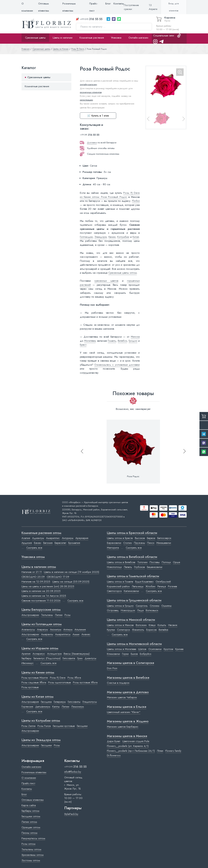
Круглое (168, 649)
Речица (162, 586)
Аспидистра (54, 654)
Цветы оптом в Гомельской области (133, 576)
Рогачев (173, 586)
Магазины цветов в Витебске (128, 678)
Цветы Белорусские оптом (41, 610)
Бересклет (60, 543)
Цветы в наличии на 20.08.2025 (41, 591)
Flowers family (173, 751)
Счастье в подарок (118, 683)
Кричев (179, 649)
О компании (27, 7)
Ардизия (27, 543)
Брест (83, 345)
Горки (125, 654)
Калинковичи (131, 591)
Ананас (86, 634)
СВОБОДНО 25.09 (33, 577)
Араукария (82, 538)
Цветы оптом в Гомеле (120, 582)
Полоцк (166, 562)
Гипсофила (69, 658)
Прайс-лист (94, 7)
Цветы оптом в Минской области (131, 620)
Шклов (142, 649)
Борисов (151, 630)
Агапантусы (28, 630)
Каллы (56, 707)
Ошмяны (166, 606)
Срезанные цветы (35, 38)
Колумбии (123, 237)
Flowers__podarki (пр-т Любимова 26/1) (131, 751)
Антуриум (68, 538)
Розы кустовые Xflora (85, 682)
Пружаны (139, 543)
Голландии (86, 237)
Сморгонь (142, 606)
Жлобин (150, 586)
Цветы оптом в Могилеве (122, 649)
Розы (68, 615)
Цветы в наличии (63, 38)
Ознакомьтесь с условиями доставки (117, 365)
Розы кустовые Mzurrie (35, 678)
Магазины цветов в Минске (127, 736)
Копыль (162, 625)
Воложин (141, 625)
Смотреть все (34, 548)
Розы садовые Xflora (34, 682)
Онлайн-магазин (138, 38)
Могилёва (90, 341)
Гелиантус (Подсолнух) (47, 658)
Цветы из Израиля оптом (40, 649)
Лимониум (78, 707)
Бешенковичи (155, 567)
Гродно (133, 341)
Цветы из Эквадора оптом (41, 740)
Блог (108, 4)
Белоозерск (164, 538)
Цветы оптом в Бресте (120, 538)
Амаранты (47, 634)
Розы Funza (44, 726)
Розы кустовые (30, 687)
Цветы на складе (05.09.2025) (71, 582)
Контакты (119, 4)
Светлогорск (114, 591)
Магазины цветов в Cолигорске (131, 663)
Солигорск (123, 630)
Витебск (122, 341)
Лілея (160, 751)
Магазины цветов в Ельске (127, 707)
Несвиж (173, 625)
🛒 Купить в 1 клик (98, 116)
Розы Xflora (74, 678)
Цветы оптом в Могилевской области (134, 644)
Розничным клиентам (69, 7)
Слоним (155, 606)
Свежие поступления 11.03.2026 (41, 601)
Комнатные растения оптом (41, 533)
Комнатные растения (92, 38)
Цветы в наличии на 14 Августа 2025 (44, 596)
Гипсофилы (74, 702)
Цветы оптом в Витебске (121, 562)
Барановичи (114, 543)
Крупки (111, 630)
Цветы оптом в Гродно (120, 606)
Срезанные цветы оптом (123, 273)
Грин (80, 658)
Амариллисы (63, 634)
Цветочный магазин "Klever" (124, 712)
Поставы (155, 562)
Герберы (26, 658)
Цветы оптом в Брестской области (132, 533)
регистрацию (86, 100)
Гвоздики (82, 726)
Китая (136, 237)
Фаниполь (138, 630)
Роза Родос (133, 476)
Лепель (128, 567)
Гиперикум (60, 702)
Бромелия (74, 543)
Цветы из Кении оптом (38, 673)
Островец (113, 610)
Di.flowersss (114, 755)
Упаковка (116, 38)
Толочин (142, 562)
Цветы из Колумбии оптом (41, 721)
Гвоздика (46, 702)
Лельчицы (138, 586)
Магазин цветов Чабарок (122, 697)
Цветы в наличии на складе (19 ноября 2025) (72, 572)
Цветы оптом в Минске (120, 625)
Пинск (151, 543)
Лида (140, 610)
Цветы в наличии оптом (39, 567)
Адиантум (38, 538)
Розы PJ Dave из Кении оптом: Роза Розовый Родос (110, 195)
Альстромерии (30, 615)
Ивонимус (28, 663)
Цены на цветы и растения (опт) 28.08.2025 (48, 586)
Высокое (140, 538)
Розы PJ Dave (58, 678)
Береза (151, 538)
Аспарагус (39, 654)
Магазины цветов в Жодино (128, 721)
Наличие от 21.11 (32, 572)
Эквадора (101, 237)
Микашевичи (164, 543)
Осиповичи (155, 649)
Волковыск (152, 610)
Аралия (26, 654)
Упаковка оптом (33, 557)
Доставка (92, 143)
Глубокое (139, 567)
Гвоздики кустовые (64, 726)
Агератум (42, 630)
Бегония (48, 543)
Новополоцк (114, 567)
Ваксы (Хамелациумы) (77, 654)
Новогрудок (128, 610)
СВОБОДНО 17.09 (58, 577)
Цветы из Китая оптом (37, 697)
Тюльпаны (47, 615)
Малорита (113, 548)
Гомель (112, 341)
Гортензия (27, 707)
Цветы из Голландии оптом (42, 624)
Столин (128, 543)
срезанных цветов (106, 281)
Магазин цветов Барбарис (123, 727)
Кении (112, 237)
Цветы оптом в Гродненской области (134, 601)
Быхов (134, 654)
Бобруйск (146, 654)
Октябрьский (163, 582)
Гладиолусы (90, 702)
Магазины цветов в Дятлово (128, 692)
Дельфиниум (43, 707)
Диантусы (90, 658)
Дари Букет (114, 741)
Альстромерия (30, 702)
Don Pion (112, 668)
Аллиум (68, 630)
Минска (135, 337)
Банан (38, 543)
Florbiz (136, 201)
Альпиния (80, 630)
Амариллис (53, 538)
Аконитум (56, 630)
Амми (76, 634)
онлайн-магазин (88, 84)
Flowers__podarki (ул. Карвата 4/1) (128, 746)
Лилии (59, 615)
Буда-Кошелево (144, 582)
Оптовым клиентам (44, 7)
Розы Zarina (28, 726)
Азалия (26, 538)
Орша (177, 562)
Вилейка (163, 630)
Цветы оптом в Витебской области (132, 557)
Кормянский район (118, 586)
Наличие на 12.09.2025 (36, 582)
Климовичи (113, 654)
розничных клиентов (91, 92)
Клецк (152, 625)
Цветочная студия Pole (136, 741)
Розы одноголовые (60, 682)
